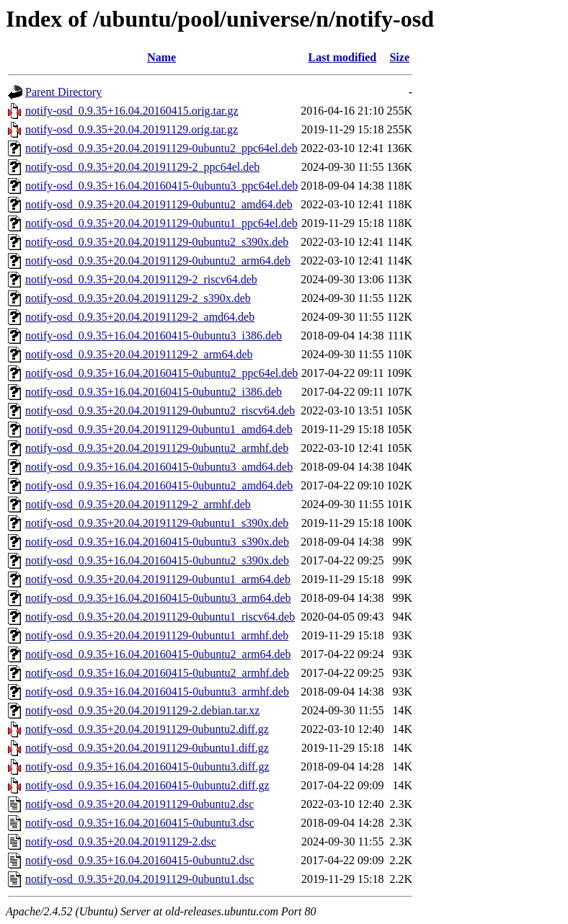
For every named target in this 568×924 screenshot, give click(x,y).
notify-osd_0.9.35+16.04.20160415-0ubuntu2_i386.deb (154, 392)
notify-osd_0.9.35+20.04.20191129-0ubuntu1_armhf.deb (157, 635)
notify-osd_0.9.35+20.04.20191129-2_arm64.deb (139, 354)
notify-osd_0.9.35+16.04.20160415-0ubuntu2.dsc (140, 860)
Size (399, 57)
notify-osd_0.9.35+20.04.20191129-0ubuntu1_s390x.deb (157, 523)
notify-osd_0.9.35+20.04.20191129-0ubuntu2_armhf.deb (157, 448)
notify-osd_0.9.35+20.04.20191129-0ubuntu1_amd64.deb (159, 429)
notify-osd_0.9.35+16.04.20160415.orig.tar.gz (132, 111)
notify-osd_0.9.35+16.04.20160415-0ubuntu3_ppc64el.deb (161, 186)
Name (161, 57)
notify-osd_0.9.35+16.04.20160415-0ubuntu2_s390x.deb (157, 560)
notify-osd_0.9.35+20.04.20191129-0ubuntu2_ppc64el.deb (161, 148)
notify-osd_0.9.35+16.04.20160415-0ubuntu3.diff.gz (147, 767)
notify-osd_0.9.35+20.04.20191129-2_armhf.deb (138, 504)
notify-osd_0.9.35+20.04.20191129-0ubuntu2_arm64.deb (158, 261)
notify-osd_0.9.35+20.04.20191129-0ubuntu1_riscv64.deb (160, 617)
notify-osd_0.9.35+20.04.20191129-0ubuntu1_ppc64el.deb (161, 223)
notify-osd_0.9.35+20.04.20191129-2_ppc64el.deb (142, 167)
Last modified (343, 57)
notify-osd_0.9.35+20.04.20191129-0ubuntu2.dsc (139, 804)
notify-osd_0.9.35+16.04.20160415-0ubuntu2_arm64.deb (158, 654)
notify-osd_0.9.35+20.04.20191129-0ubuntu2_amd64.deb (159, 204)
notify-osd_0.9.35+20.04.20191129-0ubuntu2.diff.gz (147, 729)
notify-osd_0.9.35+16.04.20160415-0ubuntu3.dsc (140, 823)
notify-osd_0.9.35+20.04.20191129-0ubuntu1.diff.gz (147, 748)
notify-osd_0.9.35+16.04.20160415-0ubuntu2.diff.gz (147, 785)
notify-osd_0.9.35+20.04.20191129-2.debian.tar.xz (142, 710)
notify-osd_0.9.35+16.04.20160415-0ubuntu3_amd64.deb (159, 467)
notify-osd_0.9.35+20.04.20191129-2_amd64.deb (140, 317)
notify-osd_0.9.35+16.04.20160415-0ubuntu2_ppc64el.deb (161, 373)
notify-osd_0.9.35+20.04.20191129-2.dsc (121, 841)
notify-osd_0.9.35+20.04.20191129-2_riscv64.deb (141, 279)
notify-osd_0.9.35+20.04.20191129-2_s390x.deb (138, 298)
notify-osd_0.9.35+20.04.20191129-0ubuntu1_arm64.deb (158, 579)
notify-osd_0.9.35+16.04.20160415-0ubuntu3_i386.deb (154, 336)
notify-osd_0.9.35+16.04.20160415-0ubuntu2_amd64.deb (159, 485)
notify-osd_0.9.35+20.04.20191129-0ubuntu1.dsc (139, 879)
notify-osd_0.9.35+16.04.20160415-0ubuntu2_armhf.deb (157, 673)
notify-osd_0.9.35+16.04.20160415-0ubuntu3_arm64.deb (158, 598)
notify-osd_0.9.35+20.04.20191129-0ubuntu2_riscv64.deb (160, 410)
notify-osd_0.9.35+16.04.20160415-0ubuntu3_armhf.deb (157, 692)
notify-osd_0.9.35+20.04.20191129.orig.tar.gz (132, 129)
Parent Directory (63, 92)
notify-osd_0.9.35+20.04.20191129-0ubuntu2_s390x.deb (157, 242)
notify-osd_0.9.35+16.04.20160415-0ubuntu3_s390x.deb (157, 542)
